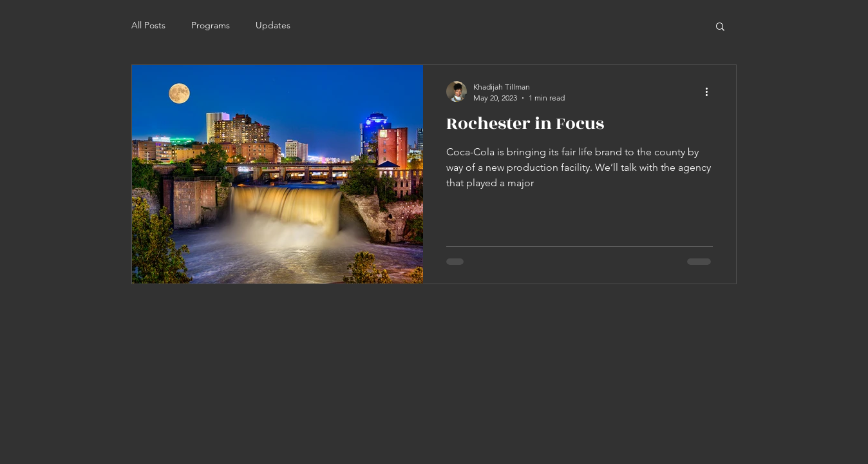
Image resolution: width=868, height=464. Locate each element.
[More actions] (711, 92)
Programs (211, 25)
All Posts (148, 25)
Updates (273, 25)
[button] (720, 27)
